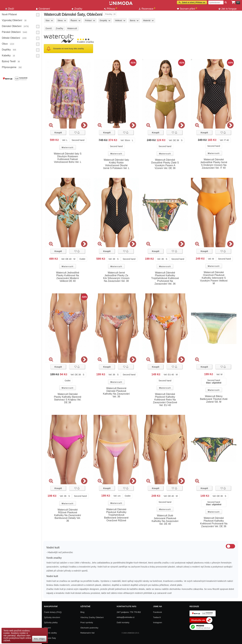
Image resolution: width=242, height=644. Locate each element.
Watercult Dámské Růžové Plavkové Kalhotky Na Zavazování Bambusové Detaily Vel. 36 (68, 515)
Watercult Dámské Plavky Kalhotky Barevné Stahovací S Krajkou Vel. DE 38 (68, 398)
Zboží (10, 9)
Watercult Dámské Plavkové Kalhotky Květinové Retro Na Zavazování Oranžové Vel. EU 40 (165, 400)
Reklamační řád (87, 633)
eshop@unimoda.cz (126, 617)
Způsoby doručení (52, 617)
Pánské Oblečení (11, 32)
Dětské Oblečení (11, 38)
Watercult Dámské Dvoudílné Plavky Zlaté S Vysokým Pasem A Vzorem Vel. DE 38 (165, 164)
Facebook (158, 612)
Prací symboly (87, 622)
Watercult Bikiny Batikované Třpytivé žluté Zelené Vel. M (214, 399)
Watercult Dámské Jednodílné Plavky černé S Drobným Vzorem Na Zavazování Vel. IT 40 (214, 164)
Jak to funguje (228, 9)
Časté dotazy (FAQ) (53, 612)
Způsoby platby (51, 622)
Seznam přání (187, 9)
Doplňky (6, 50)
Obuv (5, 44)
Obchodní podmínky (89, 628)
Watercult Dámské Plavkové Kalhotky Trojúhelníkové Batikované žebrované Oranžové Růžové (116, 515)
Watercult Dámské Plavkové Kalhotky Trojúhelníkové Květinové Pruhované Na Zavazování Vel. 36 (165, 278)
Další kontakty (123, 622)
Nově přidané (9, 14)
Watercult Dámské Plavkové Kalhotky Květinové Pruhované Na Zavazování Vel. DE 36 (214, 522)
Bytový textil (9, 61)
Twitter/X (157, 617)
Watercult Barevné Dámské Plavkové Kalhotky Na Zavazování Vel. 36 (116, 392)
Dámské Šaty (50, 638)
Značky (77, 9)
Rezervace (147, 9)
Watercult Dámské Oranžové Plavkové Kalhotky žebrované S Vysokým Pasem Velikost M (214, 278)
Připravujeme (9, 67)
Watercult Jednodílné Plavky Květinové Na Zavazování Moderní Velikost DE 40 (68, 277)
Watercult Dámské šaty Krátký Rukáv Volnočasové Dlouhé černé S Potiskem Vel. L (116, 164)
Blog (82, 612)
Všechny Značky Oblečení (92, 617)
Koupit (58, 132)
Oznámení (43, 9)
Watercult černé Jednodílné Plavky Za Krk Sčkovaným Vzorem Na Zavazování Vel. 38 (116, 277)
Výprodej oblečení (12, 20)
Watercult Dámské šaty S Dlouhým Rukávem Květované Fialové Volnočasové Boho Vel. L (68, 158)
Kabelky (6, 55)
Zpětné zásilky (50, 633)
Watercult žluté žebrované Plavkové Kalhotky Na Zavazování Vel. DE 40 (165, 520)
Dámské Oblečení (12, 26)
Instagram (158, 622)
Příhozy (111, 9)
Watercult (68, 147)
